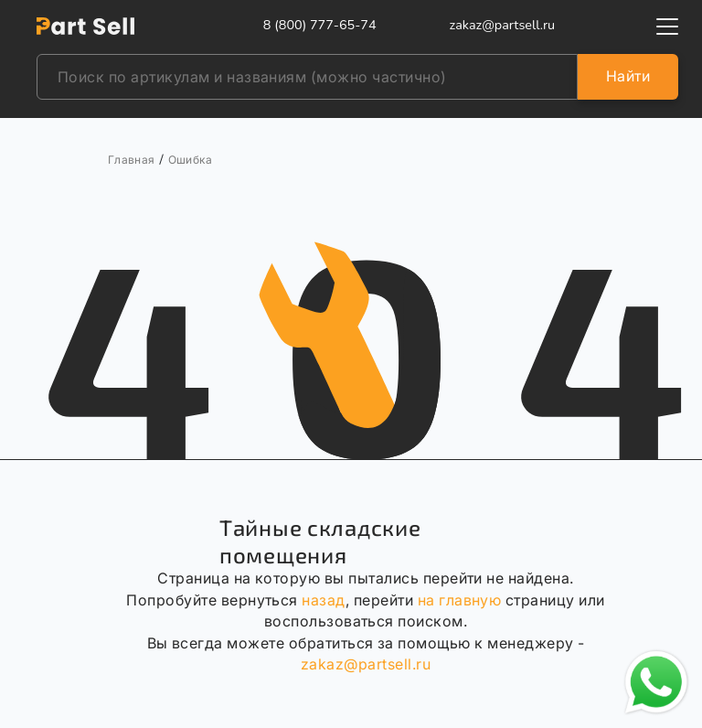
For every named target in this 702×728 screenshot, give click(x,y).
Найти (628, 76)
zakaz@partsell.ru (366, 664)
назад (323, 600)
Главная (132, 160)
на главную (460, 600)
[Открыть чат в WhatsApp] (656, 682)
